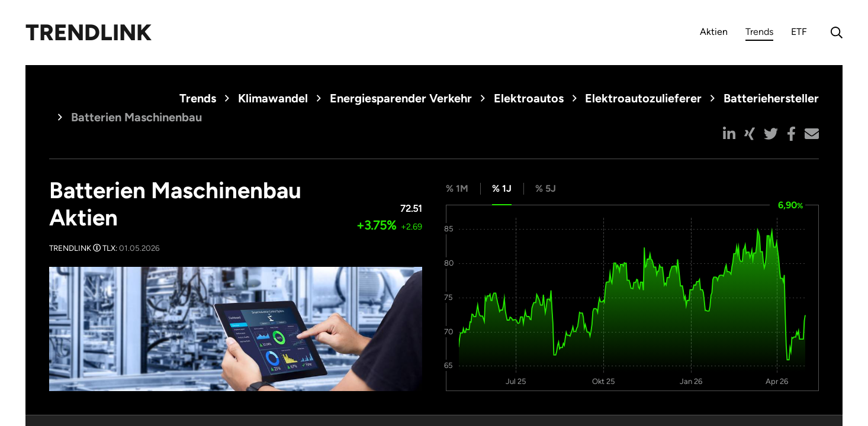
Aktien (714, 32)
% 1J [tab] (502, 188)
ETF (799, 32)
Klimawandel (273, 98)
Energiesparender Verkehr (401, 98)
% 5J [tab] (546, 188)
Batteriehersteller (771, 98)
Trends (759, 33)
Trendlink (89, 33)
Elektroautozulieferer (643, 98)
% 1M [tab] (457, 188)
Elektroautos (529, 98)
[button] (729, 134)
